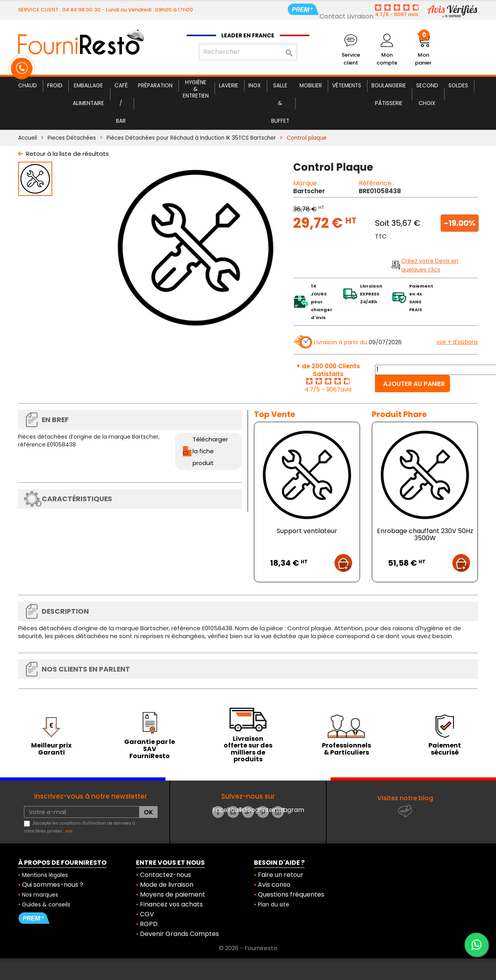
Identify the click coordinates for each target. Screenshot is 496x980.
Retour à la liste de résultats (67, 154)
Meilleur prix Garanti (51, 749)
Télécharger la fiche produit (210, 451)
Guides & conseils (46, 904)
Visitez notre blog (405, 798)
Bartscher (309, 191)
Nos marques (40, 895)
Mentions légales (45, 875)
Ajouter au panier (414, 384)
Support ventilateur (307, 531)
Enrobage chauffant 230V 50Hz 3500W (425, 534)
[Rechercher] (248, 52)
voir (69, 831)
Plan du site (274, 904)
